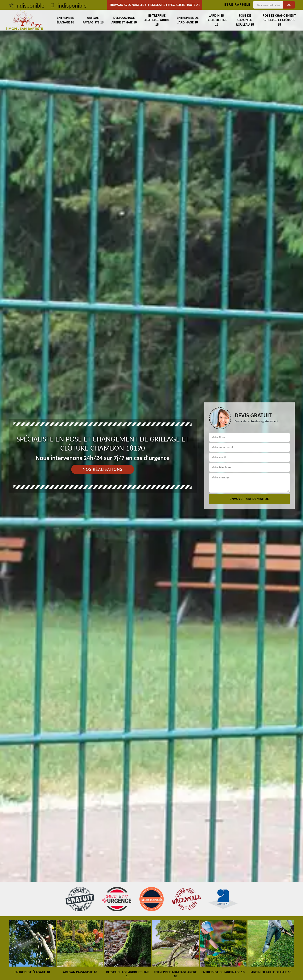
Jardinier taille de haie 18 (217, 20)
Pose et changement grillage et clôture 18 (279, 20)
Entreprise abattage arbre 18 (157, 20)
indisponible (27, 5)
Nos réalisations (103, 469)
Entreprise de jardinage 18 (188, 20)
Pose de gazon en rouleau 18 (245, 20)
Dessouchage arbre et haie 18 (124, 20)
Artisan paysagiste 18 (93, 20)
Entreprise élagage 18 (65, 20)
